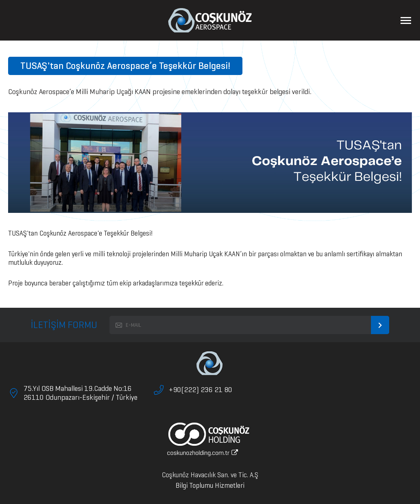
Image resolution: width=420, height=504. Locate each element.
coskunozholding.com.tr (202, 453)
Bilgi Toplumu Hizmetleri (210, 486)
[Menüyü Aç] (406, 20)
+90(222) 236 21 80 (200, 390)
